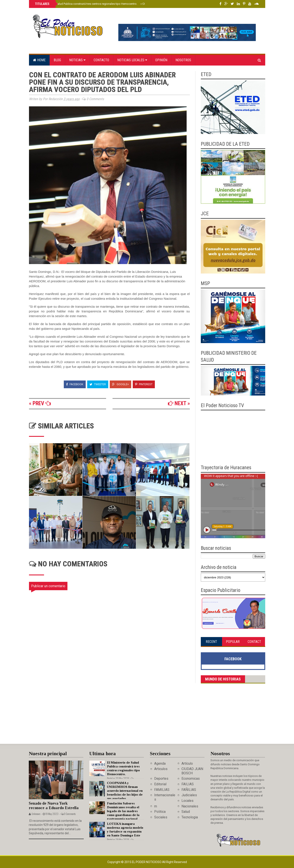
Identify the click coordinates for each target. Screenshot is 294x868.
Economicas (191, 779)
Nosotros (183, 60)
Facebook (75, 384)
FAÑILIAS (189, 790)
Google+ (120, 384)
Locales (187, 801)
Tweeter (98, 384)
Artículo (187, 763)
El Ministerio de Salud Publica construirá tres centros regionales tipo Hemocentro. (86, 4)
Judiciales (189, 795)
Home (39, 60)
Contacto (101, 60)
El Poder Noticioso (147, 862)
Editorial (160, 784)
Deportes (161, 779)
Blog (57, 60)
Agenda (160, 763)
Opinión (161, 60)
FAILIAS (188, 784)
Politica (160, 812)
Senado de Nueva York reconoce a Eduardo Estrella (54, 806)
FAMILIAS (162, 790)
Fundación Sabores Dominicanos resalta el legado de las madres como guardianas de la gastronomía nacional (123, 811)
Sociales (161, 817)
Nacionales (190, 806)
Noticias (77, 60)
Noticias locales (132, 60)
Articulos (161, 769)
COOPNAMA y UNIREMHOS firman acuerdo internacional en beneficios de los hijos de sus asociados (125, 791)
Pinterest (144, 384)
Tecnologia (190, 817)
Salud (186, 812)
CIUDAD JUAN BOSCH (192, 771)
